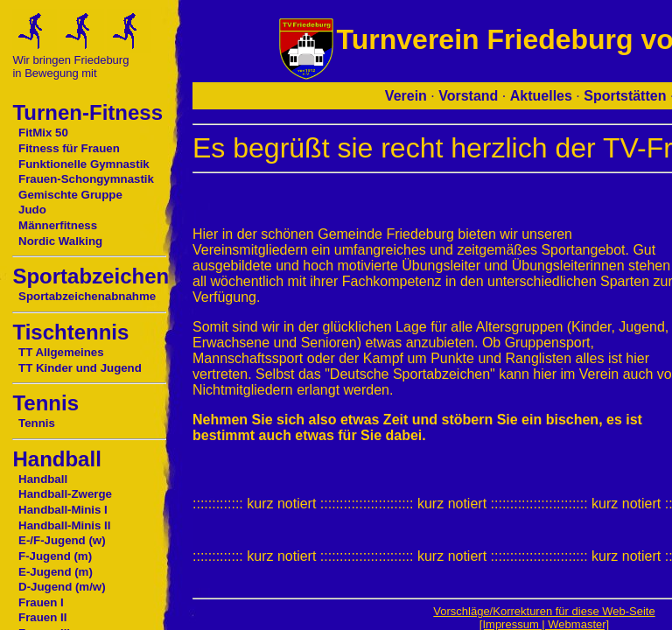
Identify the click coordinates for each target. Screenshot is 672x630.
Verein (406, 96)
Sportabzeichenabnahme (87, 296)
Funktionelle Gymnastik (84, 164)
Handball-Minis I (63, 510)
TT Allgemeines (61, 352)
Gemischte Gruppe (70, 195)
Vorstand (468, 96)
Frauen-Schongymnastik (86, 179)
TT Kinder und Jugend (80, 368)
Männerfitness (58, 225)
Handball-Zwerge (65, 494)
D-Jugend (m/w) (62, 587)
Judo (32, 210)
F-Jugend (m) (55, 556)
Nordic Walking (60, 241)
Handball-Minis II (64, 525)
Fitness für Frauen (69, 148)
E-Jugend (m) (56, 572)
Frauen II (42, 617)
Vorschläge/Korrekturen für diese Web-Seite (544, 611)
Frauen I (41, 602)
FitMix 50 (43, 133)
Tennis (37, 423)
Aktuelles (541, 96)
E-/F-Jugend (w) (62, 540)
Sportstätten (625, 96)
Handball (43, 479)
